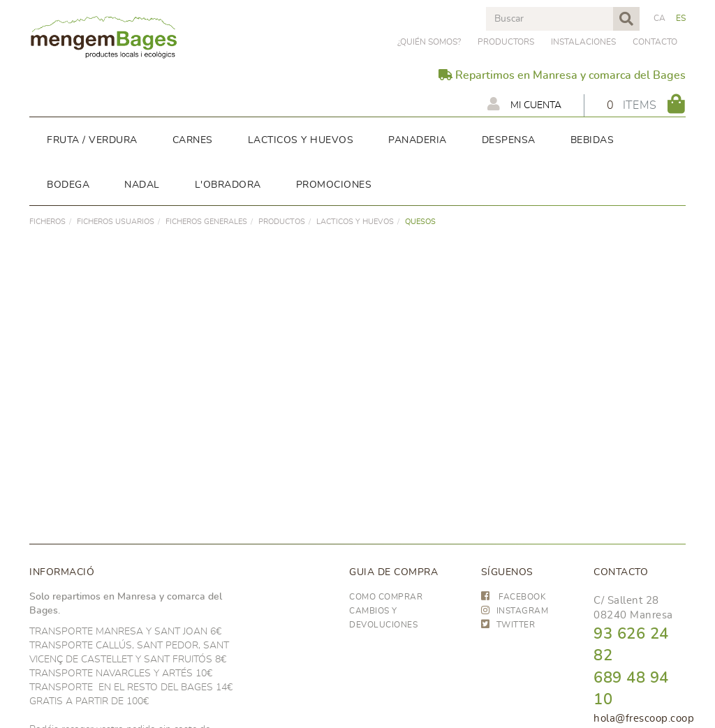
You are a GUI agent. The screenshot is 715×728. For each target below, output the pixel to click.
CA (660, 18)
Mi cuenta (524, 104)
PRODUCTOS (282, 222)
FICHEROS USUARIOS (116, 222)
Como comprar (386, 597)
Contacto (655, 42)
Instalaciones (583, 42)
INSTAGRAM (515, 611)
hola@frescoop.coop (644, 719)
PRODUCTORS (506, 42)
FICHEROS (47, 222)
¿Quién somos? (429, 42)
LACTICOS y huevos (355, 222)
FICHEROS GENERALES (206, 222)
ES (681, 18)
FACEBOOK (514, 597)
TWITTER (508, 625)
